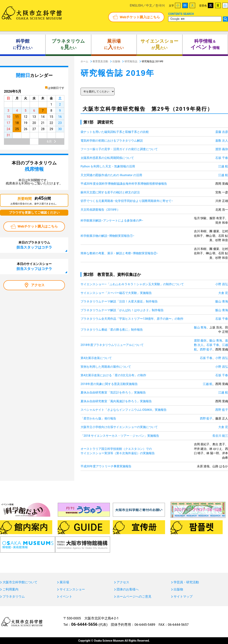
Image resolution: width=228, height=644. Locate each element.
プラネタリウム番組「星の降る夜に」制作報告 (112, 330)
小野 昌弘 (222, 284)
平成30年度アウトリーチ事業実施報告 (106, 466)
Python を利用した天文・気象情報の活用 (108, 166)
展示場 (64, 582)
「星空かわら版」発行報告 (98, 418)
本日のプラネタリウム (34, 245)
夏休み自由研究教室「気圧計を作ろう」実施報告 (113, 393)
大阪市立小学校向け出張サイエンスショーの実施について (119, 427)
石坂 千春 (222, 158)
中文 (149, 5)
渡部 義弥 (222, 149)
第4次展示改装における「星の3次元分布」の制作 (113, 375)
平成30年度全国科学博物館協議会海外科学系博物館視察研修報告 (124, 184)
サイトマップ (183, 597)
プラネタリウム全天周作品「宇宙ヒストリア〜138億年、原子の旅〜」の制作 (132, 319)
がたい (159, 44)
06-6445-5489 (145, 625)
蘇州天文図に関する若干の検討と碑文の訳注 (110, 192)
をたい (68, 44)
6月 (49, 142)
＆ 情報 (205, 44)
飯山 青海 (222, 301)
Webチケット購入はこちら (140, 17)
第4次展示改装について (96, 358)
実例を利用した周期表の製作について (106, 367)
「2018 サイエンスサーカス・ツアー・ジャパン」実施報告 (120, 436)
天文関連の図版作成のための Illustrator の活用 (111, 175)
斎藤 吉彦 (222, 132)
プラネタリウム (14, 597)
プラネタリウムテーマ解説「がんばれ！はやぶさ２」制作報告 (122, 310)
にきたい (23, 44)
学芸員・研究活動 (186, 582)
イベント (66, 597)
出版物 (178, 589)
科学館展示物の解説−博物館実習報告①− (107, 236)
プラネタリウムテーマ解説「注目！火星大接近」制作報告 (119, 301)
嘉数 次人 (222, 141)
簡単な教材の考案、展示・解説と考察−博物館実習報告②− (119, 253)
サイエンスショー (72, 589)
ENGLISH (136, 5)
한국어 (160, 5)
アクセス (38, 285)
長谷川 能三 (220, 436)
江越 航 (223, 166)
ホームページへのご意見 (134, 597)
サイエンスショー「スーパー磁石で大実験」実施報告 (116, 293)
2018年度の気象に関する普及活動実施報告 (109, 384)
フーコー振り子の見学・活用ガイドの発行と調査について (119, 149)
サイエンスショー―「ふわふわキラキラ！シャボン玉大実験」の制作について (132, 284)
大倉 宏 (223, 293)
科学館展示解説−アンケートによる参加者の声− (112, 221)
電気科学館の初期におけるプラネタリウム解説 (112, 141)
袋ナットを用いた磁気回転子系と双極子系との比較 (115, 132)
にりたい (114, 44)
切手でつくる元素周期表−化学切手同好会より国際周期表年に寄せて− (127, 201)
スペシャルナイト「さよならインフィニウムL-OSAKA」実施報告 (124, 410)
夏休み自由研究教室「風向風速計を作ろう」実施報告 (116, 401)
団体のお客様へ (128, 589)
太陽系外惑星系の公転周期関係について (107, 158)
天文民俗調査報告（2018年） (100, 210)
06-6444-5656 (84, 624)
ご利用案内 (10, 589)
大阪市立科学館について (20, 582)
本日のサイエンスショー (34, 266)
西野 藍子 (206, 349)
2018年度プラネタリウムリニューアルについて (112, 345)
